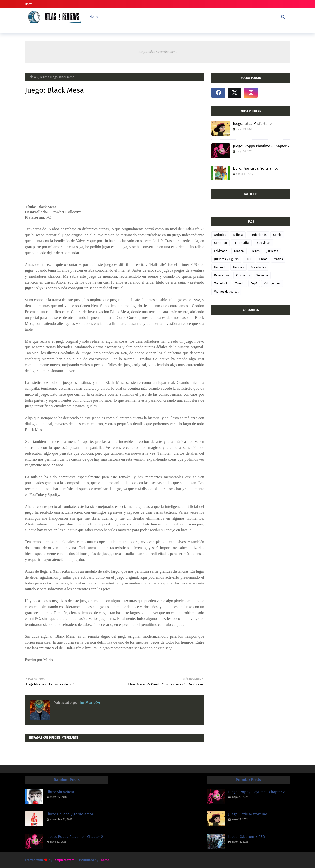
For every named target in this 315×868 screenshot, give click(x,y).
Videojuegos (272, 284)
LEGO (249, 259)
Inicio (32, 77)
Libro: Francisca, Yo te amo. (255, 168)
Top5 (254, 284)
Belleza (238, 235)
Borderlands (258, 235)
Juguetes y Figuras (226, 259)
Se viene (262, 275)
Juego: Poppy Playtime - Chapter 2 (261, 146)
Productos (243, 275)
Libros (263, 259)
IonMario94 (89, 703)
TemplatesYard (64, 860)
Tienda (240, 284)
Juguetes (272, 251)
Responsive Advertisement (158, 52)
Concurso (220, 243)
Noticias (238, 267)
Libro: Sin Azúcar (60, 792)
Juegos (43, 77)
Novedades (258, 267)
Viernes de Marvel (226, 292)
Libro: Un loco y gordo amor (70, 814)
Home (29, 4)
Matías (278, 259)
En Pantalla (241, 243)
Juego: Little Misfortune (252, 124)
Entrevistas (263, 243)
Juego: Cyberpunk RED (247, 837)
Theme (104, 860)
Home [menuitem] (94, 17)
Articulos (220, 235)
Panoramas (222, 275)
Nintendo (220, 267)
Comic (277, 235)
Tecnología (221, 284)
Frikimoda (221, 251)
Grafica (239, 251)
